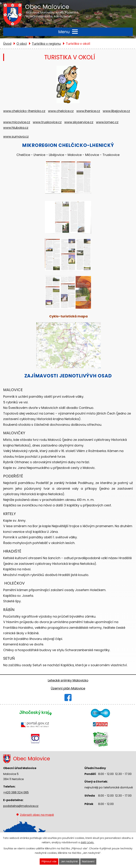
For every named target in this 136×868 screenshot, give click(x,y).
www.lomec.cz (107, 122)
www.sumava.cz (16, 136)
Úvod (7, 44)
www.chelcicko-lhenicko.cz (24, 111)
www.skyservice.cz (79, 122)
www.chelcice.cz (61, 111)
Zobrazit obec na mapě (35, 829)
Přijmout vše (49, 861)
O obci (22, 44)
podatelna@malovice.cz (21, 806)
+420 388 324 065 (16, 792)
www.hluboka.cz (16, 128)
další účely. (87, 842)
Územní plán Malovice (68, 688)
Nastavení (89, 861)
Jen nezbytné (70, 861)
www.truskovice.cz (47, 122)
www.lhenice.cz (88, 111)
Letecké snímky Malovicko (68, 680)
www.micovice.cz (17, 122)
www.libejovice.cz (116, 111)
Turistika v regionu (46, 44)
